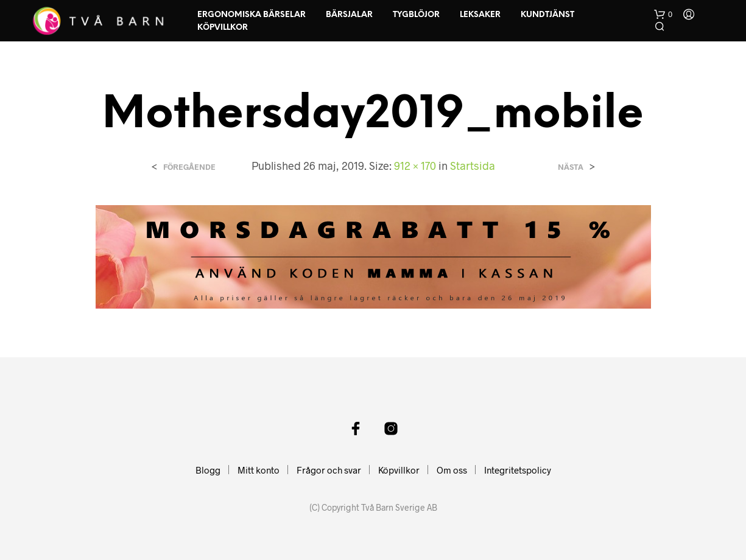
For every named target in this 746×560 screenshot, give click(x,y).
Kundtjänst (547, 15)
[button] (663, 15)
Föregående (189, 167)
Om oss (452, 470)
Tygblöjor (416, 15)
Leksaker (480, 15)
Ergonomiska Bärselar (252, 15)
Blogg (208, 470)
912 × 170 (415, 166)
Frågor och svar (329, 470)
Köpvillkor (223, 28)
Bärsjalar (349, 15)
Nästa (571, 167)
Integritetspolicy (518, 470)
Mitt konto (259, 470)
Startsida (473, 166)
